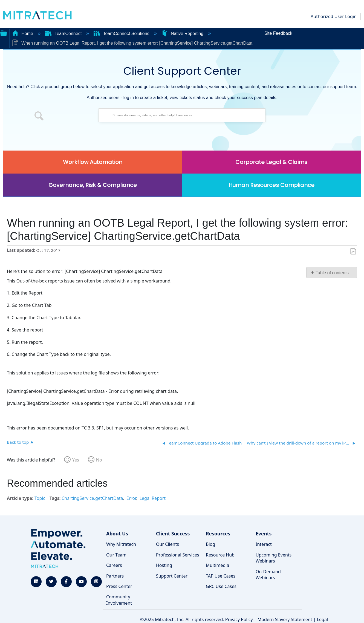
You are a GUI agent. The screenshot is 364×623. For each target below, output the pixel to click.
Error (131, 498)
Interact (264, 544)
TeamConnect (64, 34)
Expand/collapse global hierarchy (4, 33)
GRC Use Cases (221, 586)
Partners (115, 576)
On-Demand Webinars (268, 575)
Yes (76, 460)
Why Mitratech (121, 544)
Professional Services (178, 555)
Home (23, 34)
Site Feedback (278, 33)
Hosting (164, 565)
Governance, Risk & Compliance (93, 185)
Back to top (18, 442)
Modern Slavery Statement (285, 619)
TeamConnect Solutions (122, 34)
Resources (218, 533)
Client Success (173, 533)
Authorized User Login (334, 16)
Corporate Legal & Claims (271, 162)
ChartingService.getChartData (92, 498)
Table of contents (332, 273)
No (99, 460)
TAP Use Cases (221, 576)
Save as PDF (353, 252)
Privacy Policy (239, 619)
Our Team (116, 555)
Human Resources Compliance (271, 185)
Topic (40, 498)
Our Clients (167, 544)
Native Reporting (183, 34)
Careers (114, 565)
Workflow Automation (93, 162)
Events (264, 533)
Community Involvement (119, 600)
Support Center (172, 576)
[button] (39, 117)
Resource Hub (220, 555)
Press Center (119, 586)
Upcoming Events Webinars (274, 558)
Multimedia (217, 565)
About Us (117, 533)
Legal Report (153, 498)
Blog (210, 544)
